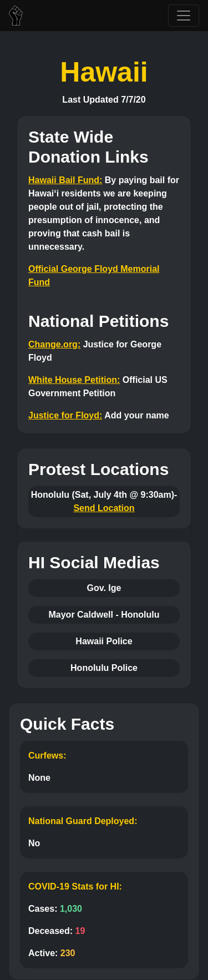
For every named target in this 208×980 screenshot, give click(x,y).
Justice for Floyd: (65, 415)
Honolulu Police (104, 668)
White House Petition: (74, 380)
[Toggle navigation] (184, 16)
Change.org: (54, 344)
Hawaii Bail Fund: (65, 180)
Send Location (104, 508)
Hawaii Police (104, 641)
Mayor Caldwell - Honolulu (104, 615)
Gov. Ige (104, 588)
